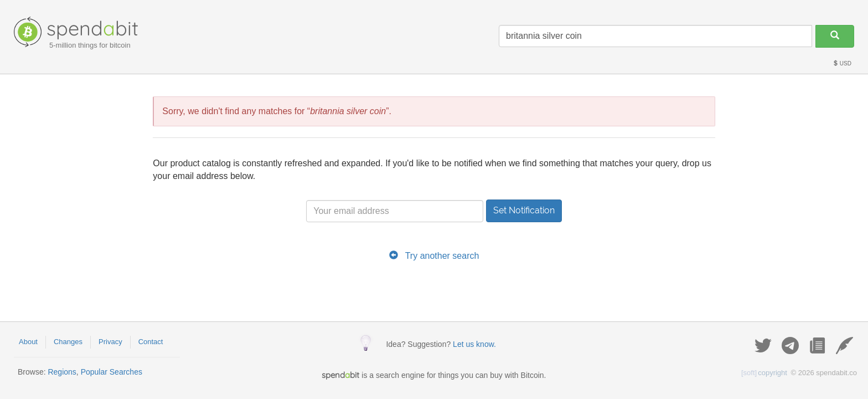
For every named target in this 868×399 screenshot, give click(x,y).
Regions (62, 372)
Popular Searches (112, 372)
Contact (151, 342)
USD (842, 63)
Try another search (442, 256)
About (28, 342)
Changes (68, 342)
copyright (764, 373)
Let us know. (474, 344)
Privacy (110, 342)
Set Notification (524, 210)
